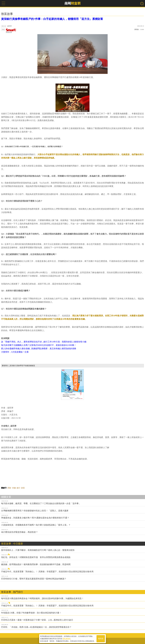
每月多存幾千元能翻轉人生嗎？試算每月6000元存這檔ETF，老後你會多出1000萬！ (39, 345)
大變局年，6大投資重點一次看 (15, 352)
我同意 (101, 638)
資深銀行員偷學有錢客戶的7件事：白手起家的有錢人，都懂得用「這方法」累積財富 (52, 19)
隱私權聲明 (66, 638)
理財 (9, 488)
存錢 (14, 488)
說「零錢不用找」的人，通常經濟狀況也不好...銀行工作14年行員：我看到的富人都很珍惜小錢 (44, 342)
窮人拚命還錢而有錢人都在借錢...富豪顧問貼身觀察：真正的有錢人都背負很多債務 (39, 349)
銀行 (18, 488)
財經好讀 (11, 31)
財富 (23, 488)
